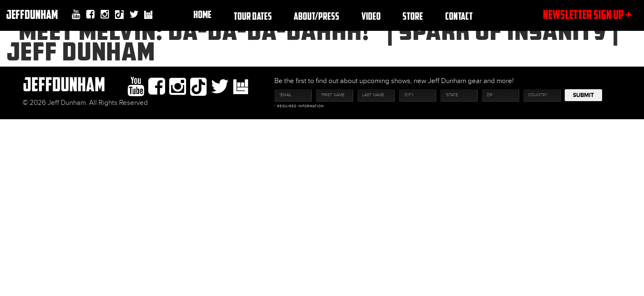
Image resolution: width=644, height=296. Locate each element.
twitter (134, 14)
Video (371, 16)
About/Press (316, 16)
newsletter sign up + (587, 14)
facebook (91, 14)
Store (413, 16)
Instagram (105, 14)
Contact (459, 16)
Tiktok (119, 15)
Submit (583, 95)
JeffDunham (32, 14)
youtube (76, 14)
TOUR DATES (253, 16)
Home (202, 14)
